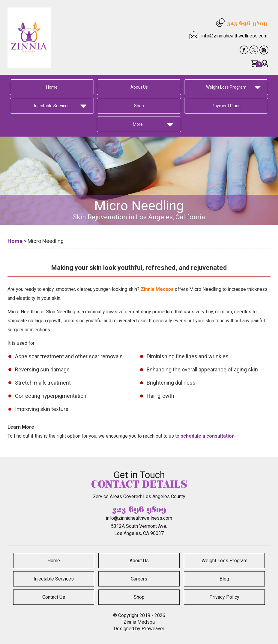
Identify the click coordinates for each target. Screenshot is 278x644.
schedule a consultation (208, 436)
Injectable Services (52, 106)
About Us (139, 87)
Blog (224, 579)
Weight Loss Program (226, 87)
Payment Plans (226, 106)
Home (52, 87)
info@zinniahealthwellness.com (234, 36)
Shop (139, 106)
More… (139, 124)
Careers (139, 579)
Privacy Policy (224, 597)
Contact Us (54, 597)
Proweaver (153, 629)
